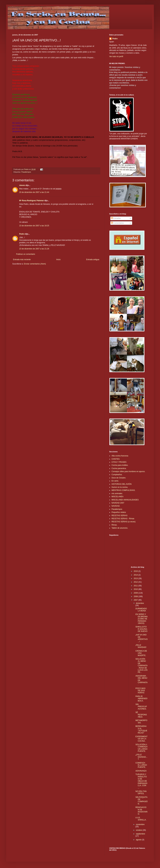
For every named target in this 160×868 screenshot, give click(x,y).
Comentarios (117, 223)
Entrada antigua (93, 260)
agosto (139, 840)
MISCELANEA (117, 497)
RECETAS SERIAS (119, 516)
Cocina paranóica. (119, 468)
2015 (136, 571)
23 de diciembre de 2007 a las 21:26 (34, 249)
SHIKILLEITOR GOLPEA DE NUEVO (141, 629)
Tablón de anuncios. (120, 528)
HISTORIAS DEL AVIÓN (122, 484)
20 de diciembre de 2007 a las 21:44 (34, 192)
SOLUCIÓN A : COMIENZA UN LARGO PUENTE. (141, 748)
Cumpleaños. (117, 475)
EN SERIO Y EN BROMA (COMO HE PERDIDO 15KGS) (141, 619)
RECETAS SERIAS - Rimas (123, 519)
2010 (136, 589)
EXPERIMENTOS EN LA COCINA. (141, 739)
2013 (136, 578)
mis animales (117, 493)
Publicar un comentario (26, 254)
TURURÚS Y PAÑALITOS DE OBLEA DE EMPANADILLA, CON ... (141, 781)
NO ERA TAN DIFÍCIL (141, 792)
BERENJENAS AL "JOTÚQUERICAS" (141, 730)
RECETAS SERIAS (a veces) (124, 522)
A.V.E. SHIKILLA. (141, 819)
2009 (136, 593)
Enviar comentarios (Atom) (35, 264)
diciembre (140, 603)
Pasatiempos (26, 172)
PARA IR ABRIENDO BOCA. (141, 699)
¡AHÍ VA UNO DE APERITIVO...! (141, 638)
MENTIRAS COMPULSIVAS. (123, 490)
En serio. (115, 481)
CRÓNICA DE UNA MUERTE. (141, 653)
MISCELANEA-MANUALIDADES (125, 500)
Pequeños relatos (119, 512)
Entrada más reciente (22, 260)
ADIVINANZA (141, 771)
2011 (136, 586)
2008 (136, 596)
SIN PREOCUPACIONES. (141, 707)
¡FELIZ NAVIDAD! (141, 646)
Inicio (58, 260)
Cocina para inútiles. (120, 465)
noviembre (140, 824)
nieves (22, 185)
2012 (136, 582)
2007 (136, 600)
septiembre (140, 834)
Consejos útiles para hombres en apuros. (128, 471)
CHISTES (116, 459)
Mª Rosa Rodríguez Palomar (32, 201)
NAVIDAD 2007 (118, 503)
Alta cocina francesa (120, 456)
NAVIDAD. (116, 506)
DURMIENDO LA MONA (141, 610)
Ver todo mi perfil (116, 56)
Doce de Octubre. (119, 478)
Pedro (22, 234)
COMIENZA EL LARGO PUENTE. (141, 765)
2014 (136, 575)
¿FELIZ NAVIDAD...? (141, 757)
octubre (139, 830)
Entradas (116, 218)
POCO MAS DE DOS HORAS (140, 691)
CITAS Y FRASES (119, 462)
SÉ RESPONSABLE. (141, 715)
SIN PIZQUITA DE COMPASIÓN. (141, 801)
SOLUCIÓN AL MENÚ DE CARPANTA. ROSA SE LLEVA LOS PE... (141, 666)
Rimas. (114, 525)
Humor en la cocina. (120, 487)
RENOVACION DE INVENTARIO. (141, 811)
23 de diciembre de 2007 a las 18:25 (34, 226)
